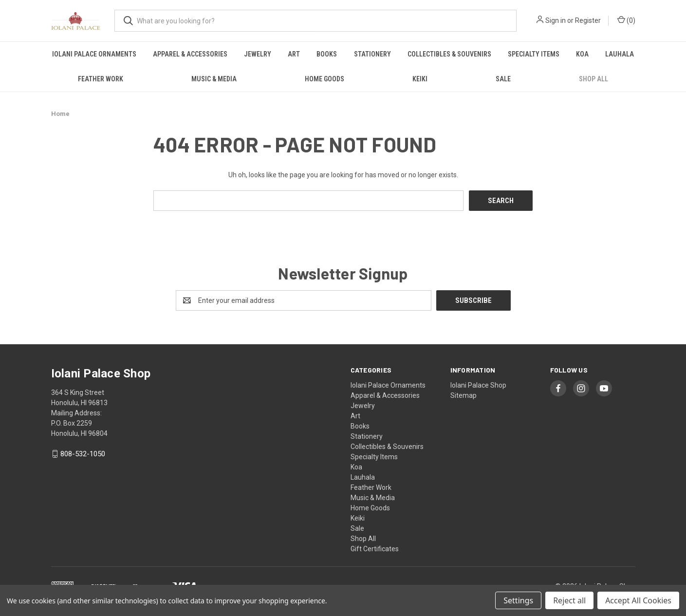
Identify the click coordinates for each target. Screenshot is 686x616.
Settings (518, 600)
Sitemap (464, 395)
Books (327, 54)
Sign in (556, 20)
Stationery (372, 54)
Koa (582, 54)
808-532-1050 (83, 454)
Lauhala (620, 54)
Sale (503, 79)
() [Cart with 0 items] (626, 20)
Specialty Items (534, 54)
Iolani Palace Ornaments (94, 54)
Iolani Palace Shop (478, 385)
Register (588, 20)
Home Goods (324, 79)
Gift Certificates (375, 548)
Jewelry (258, 54)
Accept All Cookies (638, 600)
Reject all (569, 600)
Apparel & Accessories (190, 54)
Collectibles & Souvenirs (449, 54)
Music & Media (214, 79)
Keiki (420, 79)
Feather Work (101, 79)
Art (294, 54)
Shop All (593, 79)
